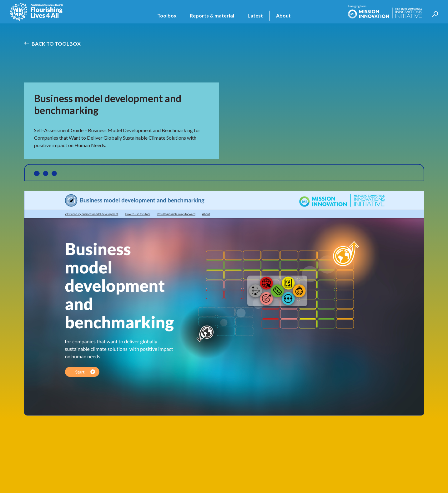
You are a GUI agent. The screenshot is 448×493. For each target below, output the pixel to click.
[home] (36, 12)
